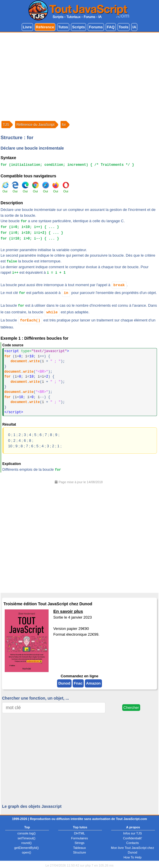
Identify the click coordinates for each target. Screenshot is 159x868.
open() (27, 852)
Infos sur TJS (132, 833)
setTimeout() (26, 838)
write (34, 361)
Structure (79, 852)
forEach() (30, 320)
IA (134, 27)
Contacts (132, 843)
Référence (45, 27)
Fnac (78, 683)
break (119, 285)
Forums (96, 27)
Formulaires (79, 838)
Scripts (78, 27)
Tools (124, 27)
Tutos (63, 27)
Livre (27, 27)
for (8, 356)
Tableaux (79, 848)
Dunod (64, 683)
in (66, 293)
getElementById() (26, 848)
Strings (79, 843)
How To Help (132, 857)
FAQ (111, 27)
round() (26, 843)
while (52, 312)
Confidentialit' (133, 838)
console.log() (26, 833)
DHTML (80, 833)
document (19, 361)
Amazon (93, 683)
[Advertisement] (79, 76)
